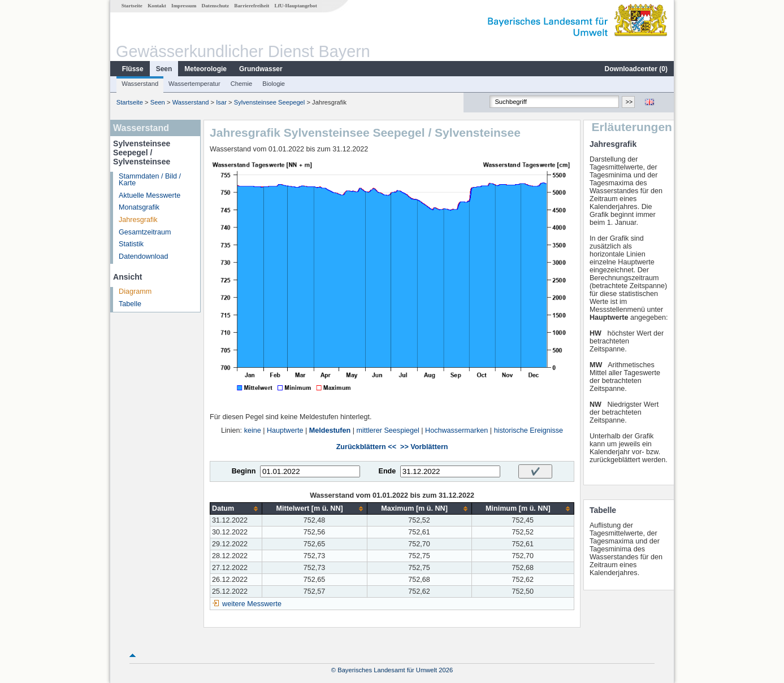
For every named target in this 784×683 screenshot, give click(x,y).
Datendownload (144, 256)
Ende (387, 471)
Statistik (131, 244)
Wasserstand (140, 84)
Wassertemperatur (194, 84)
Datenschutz (216, 6)
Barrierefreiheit (252, 6)
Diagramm (135, 292)
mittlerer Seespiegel (387, 430)
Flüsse (133, 69)
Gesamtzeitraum (145, 232)
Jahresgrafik (138, 220)
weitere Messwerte (252, 604)
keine (253, 430)
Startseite (132, 6)
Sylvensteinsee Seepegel (270, 102)
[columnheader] (236, 509)
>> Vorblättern (424, 447)
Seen (164, 69)
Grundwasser (261, 69)
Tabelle (130, 304)
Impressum (184, 6)
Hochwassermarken (456, 430)
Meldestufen (330, 430)
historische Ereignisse (529, 430)
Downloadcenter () (636, 69)
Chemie (242, 84)
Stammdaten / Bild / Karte (150, 180)
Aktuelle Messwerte (150, 195)
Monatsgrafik (139, 207)
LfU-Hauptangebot (296, 6)
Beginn (244, 471)
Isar (221, 102)
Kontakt (157, 6)
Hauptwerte (285, 430)
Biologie (274, 84)
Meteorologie (205, 69)
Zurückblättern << (366, 447)
